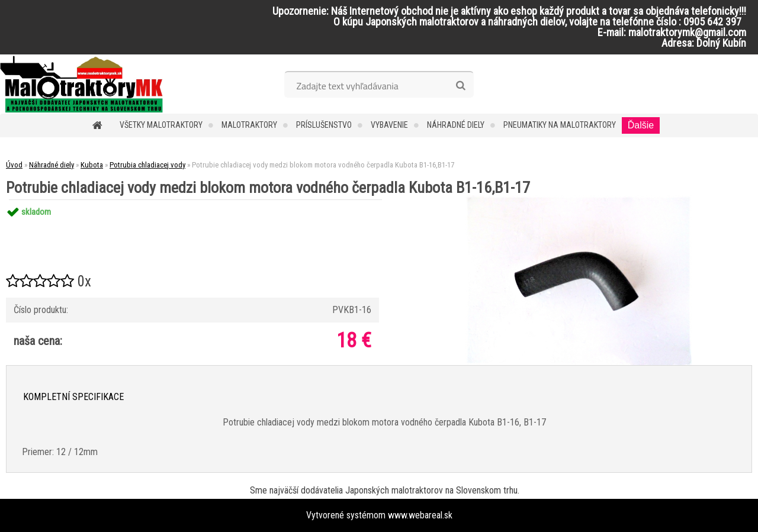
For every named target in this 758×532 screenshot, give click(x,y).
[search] (460, 86)
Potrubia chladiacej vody (147, 165)
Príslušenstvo (324, 125)
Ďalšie (641, 125)
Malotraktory (249, 125)
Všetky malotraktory (161, 125)
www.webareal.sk (420, 515)
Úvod (14, 165)
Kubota (92, 165)
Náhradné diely (456, 125)
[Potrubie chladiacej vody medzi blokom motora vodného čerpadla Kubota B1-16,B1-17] (579, 200)
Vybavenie (389, 125)
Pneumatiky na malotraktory (560, 125)
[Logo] (81, 84)
